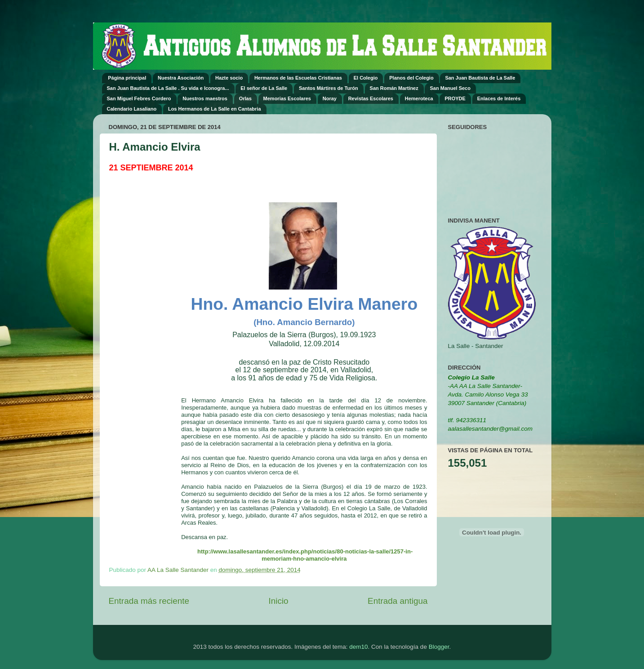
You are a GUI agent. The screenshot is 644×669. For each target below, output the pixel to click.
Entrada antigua (398, 601)
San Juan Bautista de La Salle (480, 78)
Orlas (245, 98)
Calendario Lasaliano (132, 109)
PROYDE (455, 98)
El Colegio (366, 78)
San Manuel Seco (450, 88)
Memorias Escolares (287, 98)
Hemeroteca (419, 98)
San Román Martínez (394, 88)
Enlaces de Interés (499, 98)
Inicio (279, 601)
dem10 (358, 647)
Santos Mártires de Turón (329, 88)
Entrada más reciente (149, 601)
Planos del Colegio (411, 78)
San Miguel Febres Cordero (139, 98)
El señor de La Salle (264, 88)
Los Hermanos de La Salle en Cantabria (215, 109)
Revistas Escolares (371, 98)
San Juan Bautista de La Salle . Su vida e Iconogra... (168, 88)
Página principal (127, 78)
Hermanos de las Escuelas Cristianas (298, 78)
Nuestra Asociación (181, 78)
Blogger (439, 647)
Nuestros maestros (205, 98)
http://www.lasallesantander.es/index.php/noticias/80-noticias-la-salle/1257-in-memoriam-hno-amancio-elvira (305, 555)
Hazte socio (229, 78)
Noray (330, 98)
